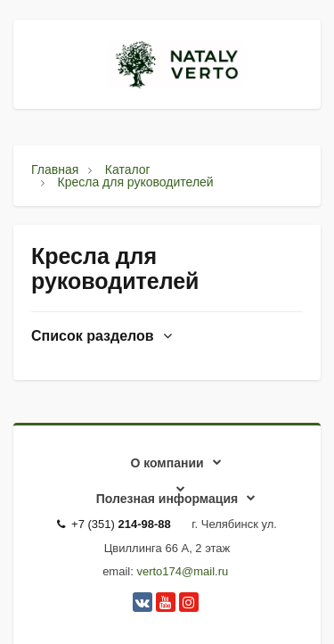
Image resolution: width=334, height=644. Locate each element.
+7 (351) (114, 524)
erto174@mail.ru (185, 571)
